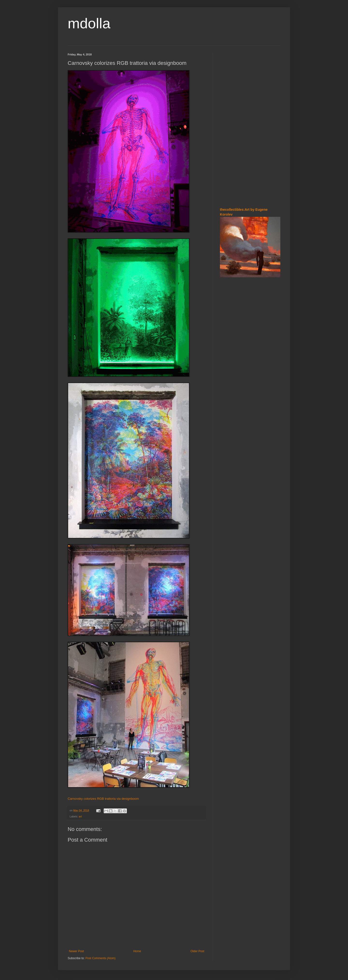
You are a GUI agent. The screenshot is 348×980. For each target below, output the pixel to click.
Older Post (197, 951)
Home (137, 951)
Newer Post (76, 951)
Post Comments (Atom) (100, 958)
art (80, 816)
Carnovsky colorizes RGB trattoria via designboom (103, 799)
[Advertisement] (250, 126)
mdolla (89, 23)
